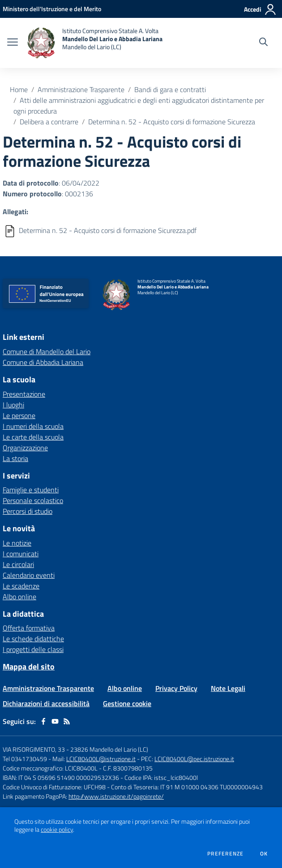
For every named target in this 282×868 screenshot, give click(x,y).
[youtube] (55, 721)
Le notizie (17, 543)
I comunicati (21, 554)
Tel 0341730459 (25, 759)
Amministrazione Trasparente (81, 89)
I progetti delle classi (33, 649)
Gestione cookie (127, 703)
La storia (15, 458)
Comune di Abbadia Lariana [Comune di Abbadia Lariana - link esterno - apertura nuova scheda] (43, 362)
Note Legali (228, 688)
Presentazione (24, 394)
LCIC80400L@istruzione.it (101, 759)
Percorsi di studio (28, 511)
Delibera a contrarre (49, 122)
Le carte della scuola (33, 437)
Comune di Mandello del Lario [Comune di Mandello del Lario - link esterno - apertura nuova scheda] (47, 351)
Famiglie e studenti (31, 490)
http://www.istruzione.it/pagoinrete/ (116, 796)
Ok (264, 854)
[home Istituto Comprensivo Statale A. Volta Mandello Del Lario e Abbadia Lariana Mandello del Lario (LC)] (95, 43)
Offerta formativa (29, 628)
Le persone (19, 415)
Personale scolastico (33, 500)
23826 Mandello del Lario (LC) (109, 749)
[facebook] (43, 721)
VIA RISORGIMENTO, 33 (34, 749)
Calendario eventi (29, 575)
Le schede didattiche (33, 639)
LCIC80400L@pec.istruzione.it (194, 759)
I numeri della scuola (33, 426)
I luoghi (13, 405)
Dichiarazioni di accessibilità (46, 703)
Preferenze (225, 854)
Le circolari (18, 564)
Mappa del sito (29, 667)
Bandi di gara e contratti (170, 89)
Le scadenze (21, 586)
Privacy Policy (176, 688)
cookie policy (57, 830)
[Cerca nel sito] (263, 43)
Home (19, 89)
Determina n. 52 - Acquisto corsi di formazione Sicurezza (172, 122)
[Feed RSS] (67, 721)
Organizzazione (25, 448)
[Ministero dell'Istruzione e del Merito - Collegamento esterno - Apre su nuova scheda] (52, 9)
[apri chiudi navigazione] (13, 43)
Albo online (19, 597)
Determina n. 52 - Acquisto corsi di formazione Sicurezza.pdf (108, 230)
